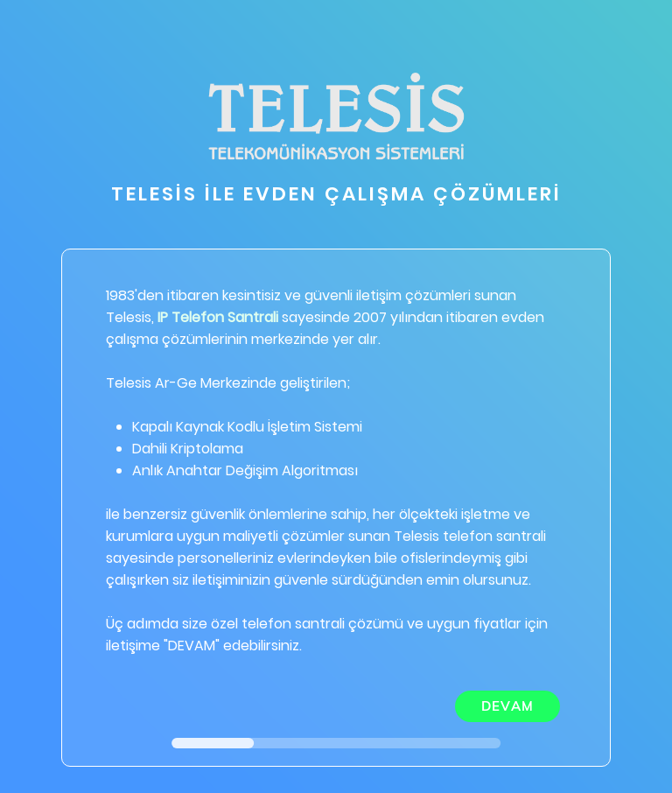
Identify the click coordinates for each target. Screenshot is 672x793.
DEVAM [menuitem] (508, 706)
